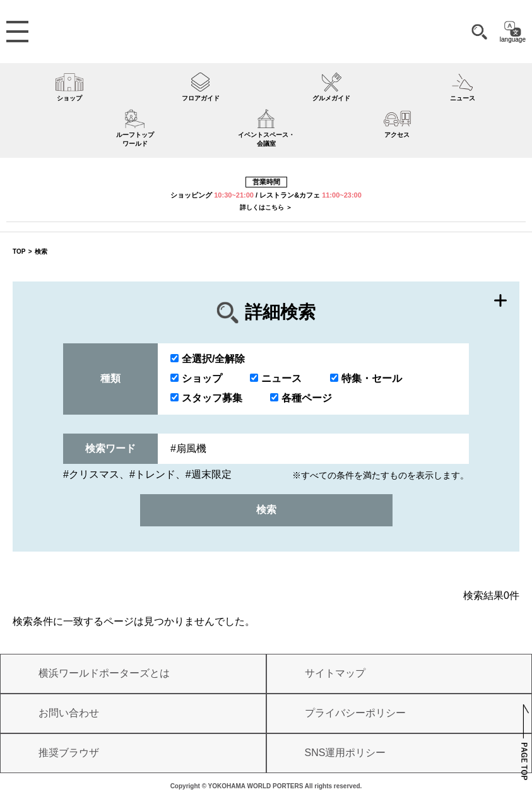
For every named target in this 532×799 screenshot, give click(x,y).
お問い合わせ (69, 713)
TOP (19, 252)
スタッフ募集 (206, 398)
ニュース (276, 378)
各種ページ (301, 398)
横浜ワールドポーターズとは (104, 673)
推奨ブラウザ (69, 753)
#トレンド (152, 474)
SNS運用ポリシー (346, 753)
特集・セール (366, 378)
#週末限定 (209, 474)
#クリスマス (91, 474)
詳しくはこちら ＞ (266, 207)
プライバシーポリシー (355, 713)
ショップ (196, 378)
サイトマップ (335, 673)
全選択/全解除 (208, 359)
